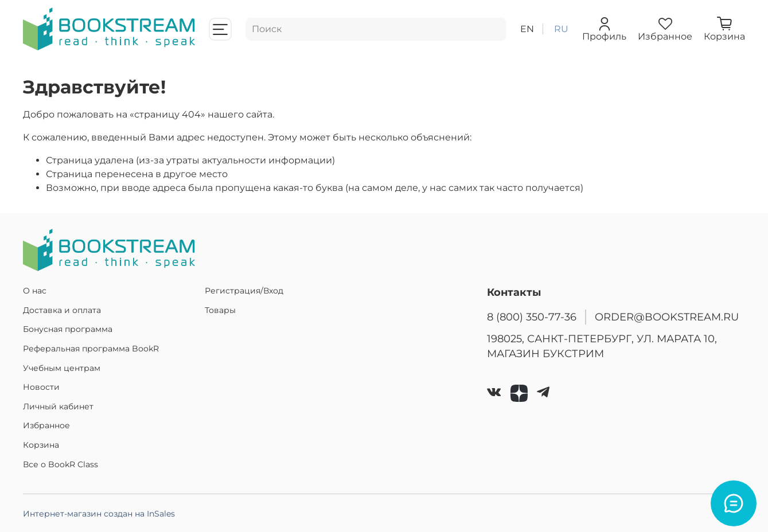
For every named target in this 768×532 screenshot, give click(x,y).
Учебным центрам (62, 368)
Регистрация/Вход (244, 291)
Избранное (46, 425)
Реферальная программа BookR (91, 349)
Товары (220, 310)
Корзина (41, 445)
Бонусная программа (68, 329)
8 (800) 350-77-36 (532, 317)
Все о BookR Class (61, 464)
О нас (35, 291)
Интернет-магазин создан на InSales (99, 514)
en (527, 29)
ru (561, 29)
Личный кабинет (58, 406)
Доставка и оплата (62, 310)
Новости (41, 387)
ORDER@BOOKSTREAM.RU (667, 317)
